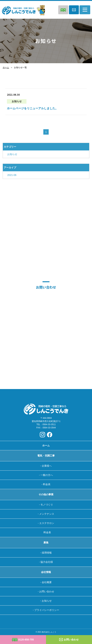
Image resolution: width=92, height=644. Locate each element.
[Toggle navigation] (85, 10)
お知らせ (12, 154)
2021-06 (12, 175)
